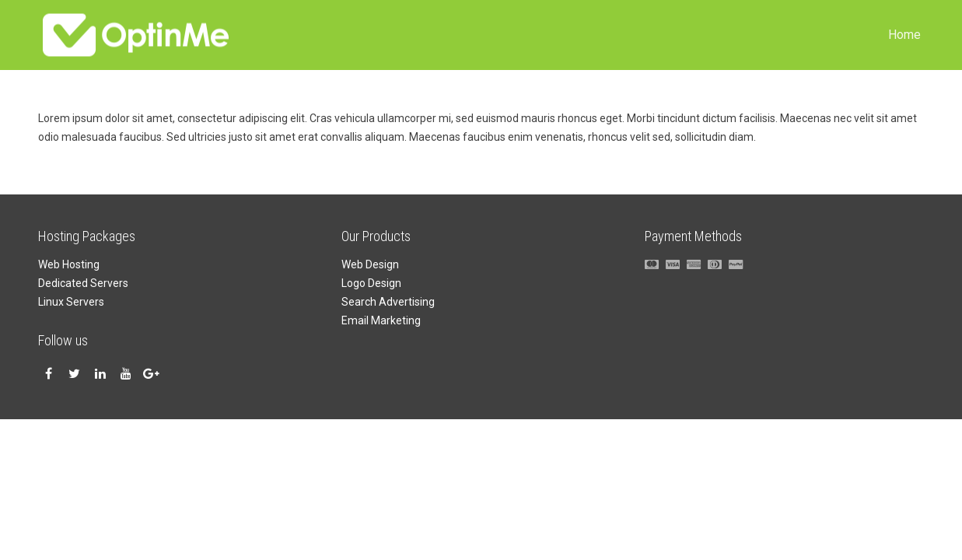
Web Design (370, 264)
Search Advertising (388, 302)
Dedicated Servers (83, 283)
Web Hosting (69, 264)
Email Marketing (381, 320)
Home (904, 35)
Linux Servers (71, 302)
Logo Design (371, 283)
